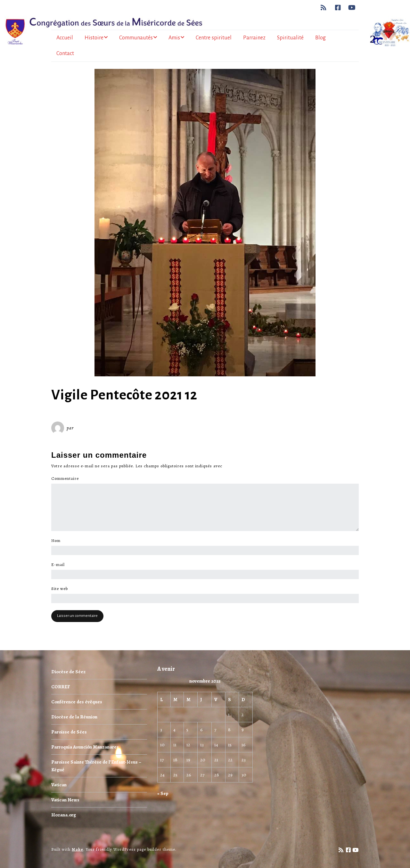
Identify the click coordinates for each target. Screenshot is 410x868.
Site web (60, 589)
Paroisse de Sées (69, 732)
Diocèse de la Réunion (74, 717)
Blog (320, 38)
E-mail (60, 565)
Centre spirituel (214, 38)
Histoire (94, 38)
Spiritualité (290, 38)
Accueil (65, 38)
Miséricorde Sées (96, 428)
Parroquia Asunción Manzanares (85, 747)
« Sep (163, 793)
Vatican (59, 785)
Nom (58, 541)
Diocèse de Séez (68, 672)
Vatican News (65, 800)
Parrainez (254, 38)
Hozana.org (64, 815)
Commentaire (67, 479)
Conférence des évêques (77, 702)
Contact (65, 53)
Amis (174, 38)
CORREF (61, 687)
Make (78, 849)
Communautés (136, 38)
